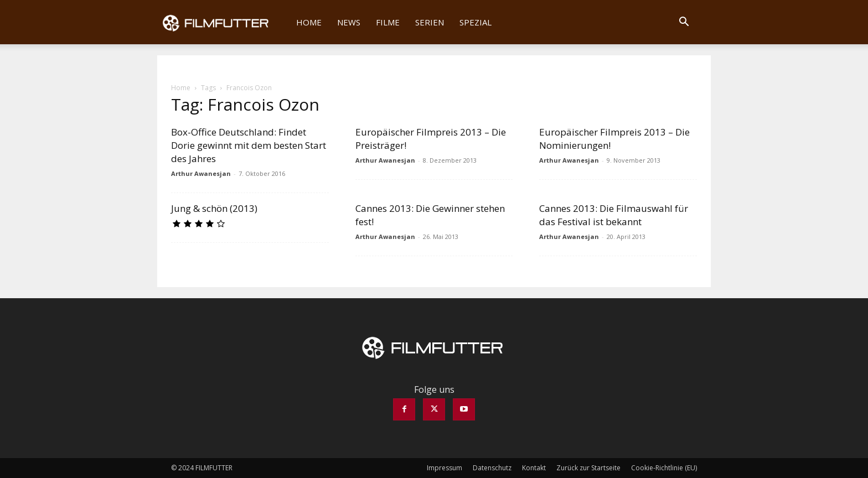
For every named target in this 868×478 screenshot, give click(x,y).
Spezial (476, 22)
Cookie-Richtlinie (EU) (664, 468)
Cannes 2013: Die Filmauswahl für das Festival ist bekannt (614, 215)
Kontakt (534, 468)
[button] (684, 23)
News (349, 22)
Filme (388, 22)
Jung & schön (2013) (214, 208)
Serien (430, 22)
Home (309, 22)
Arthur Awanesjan (201, 173)
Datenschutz (492, 468)
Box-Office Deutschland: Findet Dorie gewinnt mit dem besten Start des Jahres (249, 145)
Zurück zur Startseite (588, 468)
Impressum (445, 468)
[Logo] (223, 22)
